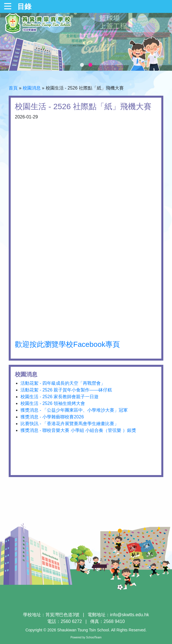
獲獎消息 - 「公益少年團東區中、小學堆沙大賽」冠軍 (74, 410)
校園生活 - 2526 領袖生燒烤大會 (53, 403)
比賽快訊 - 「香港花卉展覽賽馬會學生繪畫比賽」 (70, 424)
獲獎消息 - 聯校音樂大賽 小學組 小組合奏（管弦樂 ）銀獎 (78, 430)
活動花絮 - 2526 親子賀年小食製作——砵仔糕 (66, 390)
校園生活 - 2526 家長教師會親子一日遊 (59, 397)
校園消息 (32, 88)
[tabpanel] (86, 42)
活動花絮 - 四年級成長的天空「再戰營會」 (63, 383)
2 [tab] (90, 65)
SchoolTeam (94, 637)
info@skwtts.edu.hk (129, 615)
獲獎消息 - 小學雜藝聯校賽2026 (52, 417)
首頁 (13, 88)
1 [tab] (82, 65)
